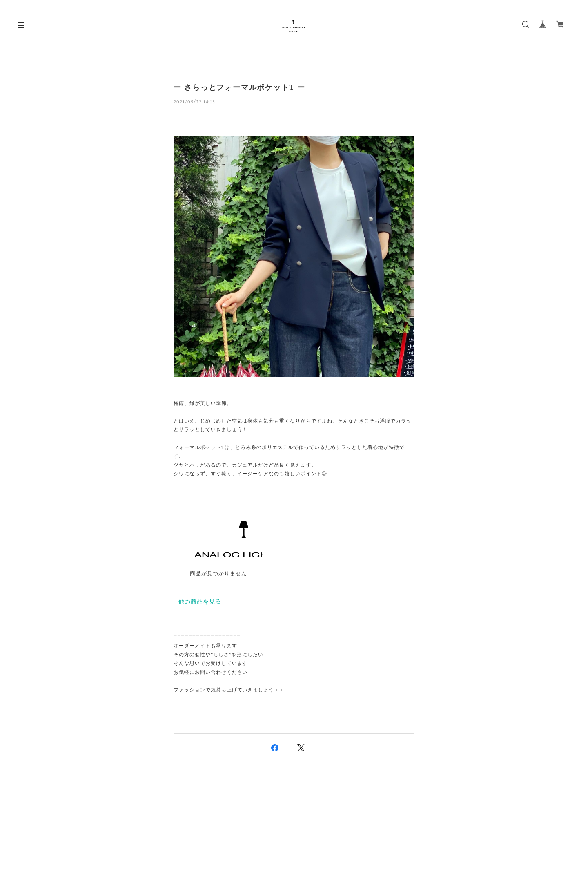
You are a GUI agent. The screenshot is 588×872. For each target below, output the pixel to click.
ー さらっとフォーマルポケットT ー (239, 87)
